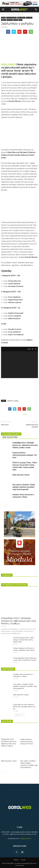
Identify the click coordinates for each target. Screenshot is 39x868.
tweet (25, 414)
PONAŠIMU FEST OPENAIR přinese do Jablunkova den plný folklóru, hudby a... (19, 621)
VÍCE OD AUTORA (10, 437)
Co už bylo (29, 18)
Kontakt (23, 860)
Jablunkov (10, 20)
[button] (36, 9)
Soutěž (16, 20)
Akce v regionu (21, 18)
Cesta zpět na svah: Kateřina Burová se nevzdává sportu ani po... (24, 707)
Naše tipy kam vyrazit (21, 475)
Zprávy (9, 14)
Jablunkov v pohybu (13, 401)
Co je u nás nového (18, 14)
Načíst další (19, 715)
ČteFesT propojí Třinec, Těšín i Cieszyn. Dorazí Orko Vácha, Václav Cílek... (24, 640)
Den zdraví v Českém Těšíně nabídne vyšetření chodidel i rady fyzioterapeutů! (24, 487)
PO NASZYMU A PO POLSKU (14, 585)
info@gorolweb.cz (25, 838)
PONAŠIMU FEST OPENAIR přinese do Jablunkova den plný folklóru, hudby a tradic (25, 445)
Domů (3, 14)
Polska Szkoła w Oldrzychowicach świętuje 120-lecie (25, 455)
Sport (20, 20)
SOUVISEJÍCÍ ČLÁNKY (11, 434)
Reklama (16, 860)
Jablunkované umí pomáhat (32, 426)
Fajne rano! (5, 425)
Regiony (4, 20)
